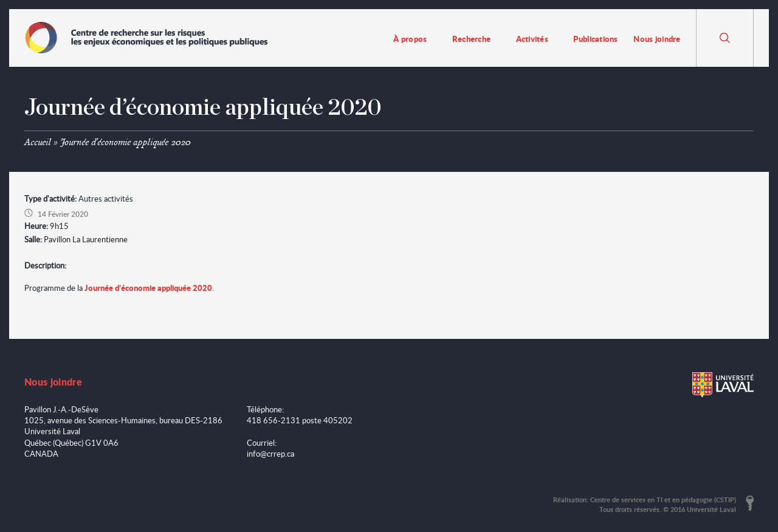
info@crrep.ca (270, 454)
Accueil (38, 142)
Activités (532, 39)
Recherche (471, 39)
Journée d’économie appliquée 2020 (148, 288)
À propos (410, 39)
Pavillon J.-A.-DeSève (61, 409)
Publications (595, 39)
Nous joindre (657, 39)
